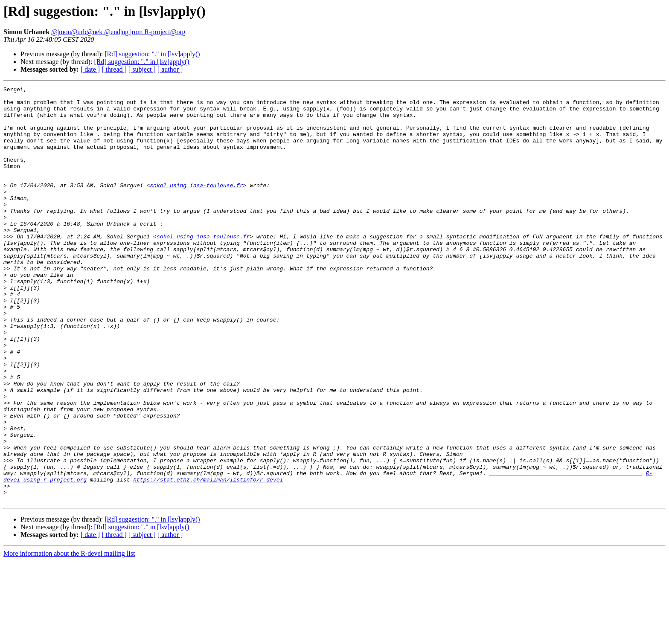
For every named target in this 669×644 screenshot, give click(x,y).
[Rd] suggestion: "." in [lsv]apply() (152, 54)
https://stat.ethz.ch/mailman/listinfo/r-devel (208, 559)
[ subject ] (142, 69)
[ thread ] (114, 69)
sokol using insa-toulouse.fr (196, 206)
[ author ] (170, 69)
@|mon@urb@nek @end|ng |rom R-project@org (118, 32)
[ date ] (90, 69)
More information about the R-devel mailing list (69, 637)
